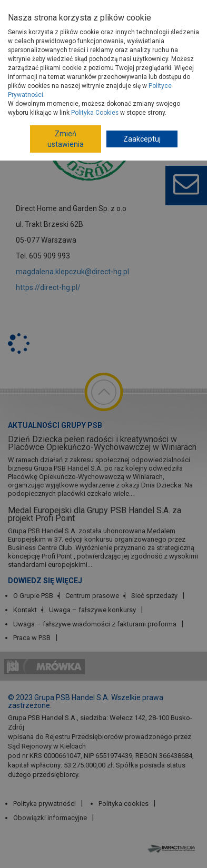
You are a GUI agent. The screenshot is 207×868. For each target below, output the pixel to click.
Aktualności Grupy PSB (55, 425)
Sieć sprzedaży (154, 596)
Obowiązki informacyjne (50, 818)
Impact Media (172, 848)
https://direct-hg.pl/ (48, 287)
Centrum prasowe (92, 596)
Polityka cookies (124, 804)
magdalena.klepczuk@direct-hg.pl (72, 272)
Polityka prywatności (45, 804)
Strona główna (34, 60)
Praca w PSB (32, 638)
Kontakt (25, 610)
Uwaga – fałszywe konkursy (92, 610)
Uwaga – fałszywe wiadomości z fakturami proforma (95, 624)
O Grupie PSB (33, 596)
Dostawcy (82, 60)
